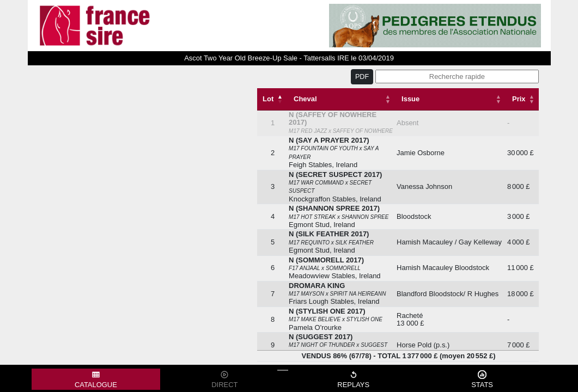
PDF (362, 77)
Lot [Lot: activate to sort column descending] (268, 99)
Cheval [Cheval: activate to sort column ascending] (305, 99)
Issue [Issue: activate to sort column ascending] (410, 99)
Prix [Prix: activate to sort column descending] (519, 99)
